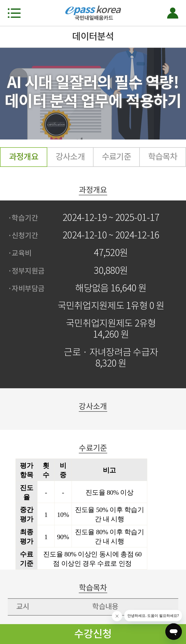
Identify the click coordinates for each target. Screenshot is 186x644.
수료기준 (117, 157)
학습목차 (163, 157)
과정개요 (24, 157)
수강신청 (93, 634)
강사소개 (70, 157)
